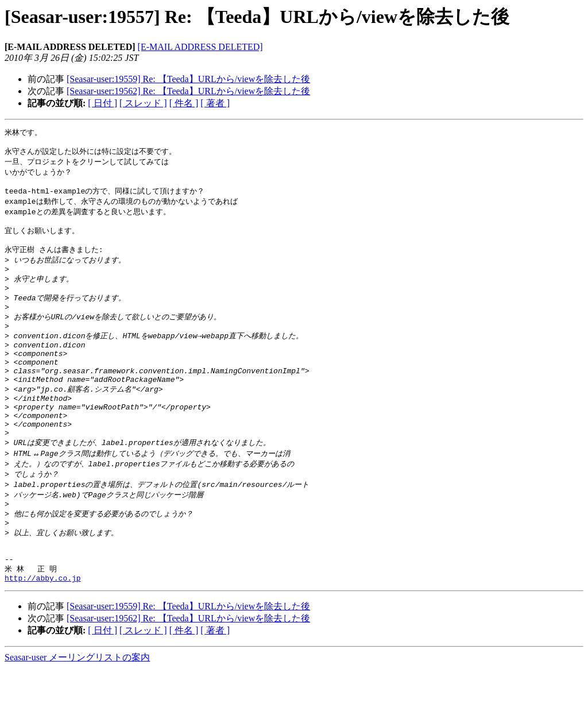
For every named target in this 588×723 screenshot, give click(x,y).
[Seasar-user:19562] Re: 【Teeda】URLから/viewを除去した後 (188, 91)
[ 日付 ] (102, 103)
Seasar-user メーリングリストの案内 (77, 712)
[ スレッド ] (143, 103)
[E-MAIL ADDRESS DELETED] (200, 47)
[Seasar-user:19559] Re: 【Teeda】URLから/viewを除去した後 (188, 79)
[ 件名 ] (184, 103)
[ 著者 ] (215, 103)
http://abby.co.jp (43, 632)
